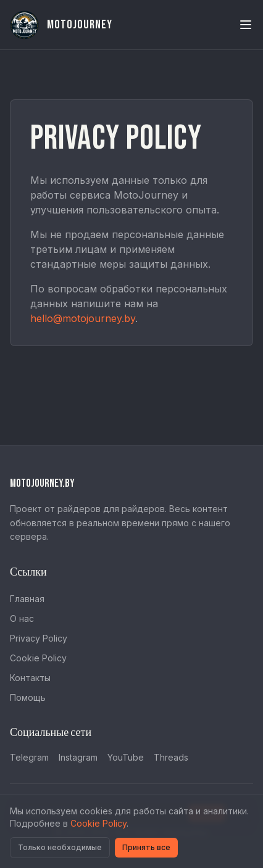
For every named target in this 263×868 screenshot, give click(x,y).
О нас (22, 618)
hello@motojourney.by (83, 318)
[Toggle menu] (246, 25)
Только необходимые (60, 847)
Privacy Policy (39, 638)
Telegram (29, 757)
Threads (171, 757)
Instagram (78, 757)
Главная (27, 599)
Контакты (30, 678)
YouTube (126, 757)
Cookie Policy (38, 658)
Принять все (146, 847)
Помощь (28, 697)
